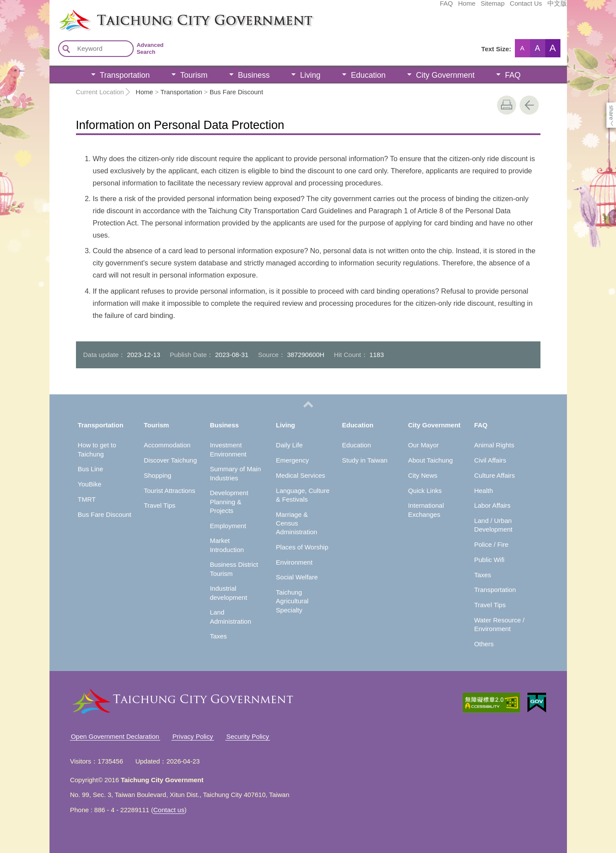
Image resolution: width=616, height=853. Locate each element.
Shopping (157, 475)
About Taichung (430, 460)
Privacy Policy (193, 736)
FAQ (381, 7)
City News (423, 475)
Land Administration (230, 617)
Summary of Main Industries (235, 473)
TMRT (87, 499)
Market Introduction (227, 545)
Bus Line (90, 469)
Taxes (218, 636)
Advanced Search (150, 48)
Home (402, 7)
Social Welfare (297, 577)
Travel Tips (160, 505)
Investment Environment (228, 449)
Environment (294, 562)
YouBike (90, 484)
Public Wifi (489, 560)
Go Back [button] (529, 105)
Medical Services (301, 475)
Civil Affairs (490, 460)
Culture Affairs (494, 475)
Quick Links (425, 491)
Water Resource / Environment (499, 624)
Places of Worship (302, 547)
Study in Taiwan (365, 460)
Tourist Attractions (169, 491)
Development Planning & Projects (229, 502)
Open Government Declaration (115, 736)
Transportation (125, 75)
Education (368, 75)
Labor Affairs (492, 505)
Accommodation (167, 445)
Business (254, 75)
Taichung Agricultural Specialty (292, 601)
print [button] (507, 105)
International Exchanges (426, 510)
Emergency (293, 460)
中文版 (492, 7)
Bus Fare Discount (236, 92)
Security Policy (247, 736)
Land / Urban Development (493, 525)
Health (483, 491)
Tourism (194, 75)
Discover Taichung (170, 460)
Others (484, 644)
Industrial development (228, 593)
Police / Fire (491, 544)
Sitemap (427, 7)
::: (52, 12)
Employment (228, 526)
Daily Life (290, 445)
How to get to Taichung (97, 449)
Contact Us (461, 7)
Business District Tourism (234, 569)
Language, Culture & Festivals (303, 495)
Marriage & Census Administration (297, 523)
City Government (445, 75)
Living (310, 75)
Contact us (169, 810)
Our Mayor (423, 445)
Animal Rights (494, 445)
